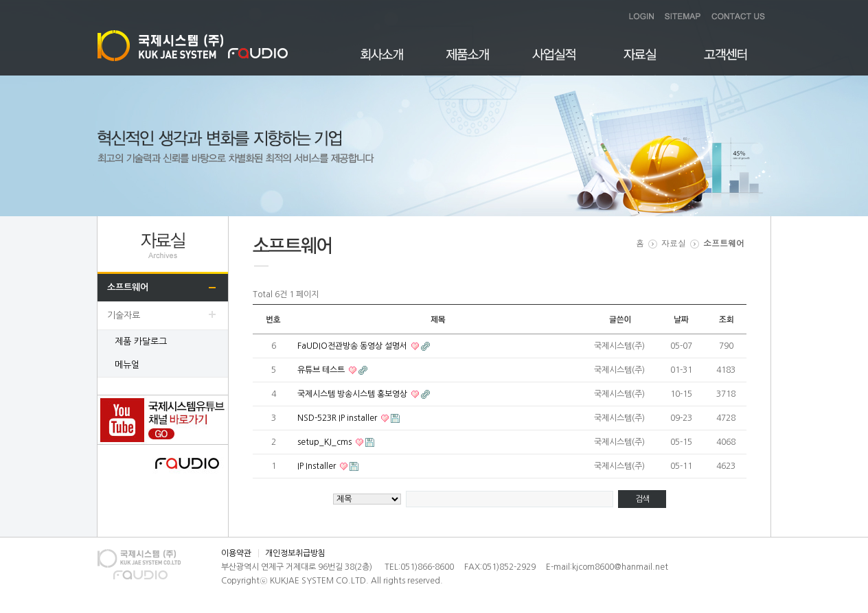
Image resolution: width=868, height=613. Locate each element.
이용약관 (236, 553)
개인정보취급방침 (295, 553)
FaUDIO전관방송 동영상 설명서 (353, 346)
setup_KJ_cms (325, 442)
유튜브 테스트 (322, 370)
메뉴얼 (127, 365)
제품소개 (468, 62)
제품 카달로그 (141, 342)
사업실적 (554, 62)
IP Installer (318, 466)
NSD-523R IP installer (338, 418)
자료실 (640, 62)
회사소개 (382, 62)
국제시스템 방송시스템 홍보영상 (353, 394)
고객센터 (726, 62)
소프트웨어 (128, 287)
